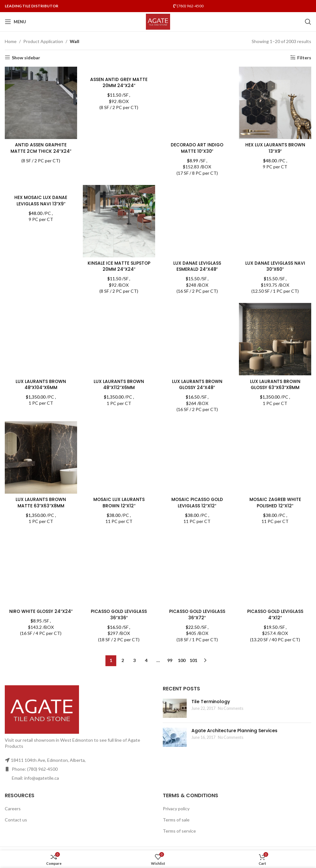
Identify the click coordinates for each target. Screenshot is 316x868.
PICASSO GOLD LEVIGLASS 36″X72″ (197, 549)
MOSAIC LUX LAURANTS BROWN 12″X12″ (119, 503)
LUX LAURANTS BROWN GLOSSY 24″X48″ (197, 384)
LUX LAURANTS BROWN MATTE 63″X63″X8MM (41, 503)
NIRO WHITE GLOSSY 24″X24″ (41, 546)
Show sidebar (26, 57)
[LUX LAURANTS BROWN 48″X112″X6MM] (119, 339)
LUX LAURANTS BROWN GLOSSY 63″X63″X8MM (275, 384)
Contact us (16, 820)
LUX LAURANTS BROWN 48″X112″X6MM (119, 384)
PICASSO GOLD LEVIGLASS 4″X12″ (275, 549)
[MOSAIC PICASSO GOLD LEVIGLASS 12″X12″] (197, 425)
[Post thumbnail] (175, 708)
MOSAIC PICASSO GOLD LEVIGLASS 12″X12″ (197, 438)
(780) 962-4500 (188, 6)
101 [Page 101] (193, 661)
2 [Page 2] (123, 661)
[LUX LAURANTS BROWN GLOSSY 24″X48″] (197, 339)
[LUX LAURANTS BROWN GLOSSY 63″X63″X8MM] (276, 339)
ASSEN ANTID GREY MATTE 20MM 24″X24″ (119, 83)
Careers (13, 809)
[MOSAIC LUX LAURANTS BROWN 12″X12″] (119, 458)
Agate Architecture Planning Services (234, 731)
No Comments (231, 708)
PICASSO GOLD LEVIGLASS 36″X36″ (119, 615)
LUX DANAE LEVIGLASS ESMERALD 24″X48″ (197, 266)
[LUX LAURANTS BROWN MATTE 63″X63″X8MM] (41, 458)
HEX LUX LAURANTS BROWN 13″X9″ (275, 148)
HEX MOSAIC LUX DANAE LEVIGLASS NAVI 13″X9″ (41, 201)
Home (11, 41)
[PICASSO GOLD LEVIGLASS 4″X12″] (276, 537)
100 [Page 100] (182, 661)
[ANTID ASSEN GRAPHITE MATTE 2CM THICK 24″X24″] (41, 103)
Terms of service (179, 831)
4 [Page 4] (146, 661)
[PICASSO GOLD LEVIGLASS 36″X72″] (197, 537)
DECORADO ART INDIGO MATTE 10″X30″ (197, 148)
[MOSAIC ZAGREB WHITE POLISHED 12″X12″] (276, 458)
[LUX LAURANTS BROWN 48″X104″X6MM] (41, 339)
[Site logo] (158, 21)
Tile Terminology (211, 702)
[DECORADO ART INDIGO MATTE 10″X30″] (197, 103)
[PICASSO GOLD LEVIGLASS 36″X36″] (119, 570)
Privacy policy (176, 809)
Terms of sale (176, 820)
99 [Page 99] (170, 661)
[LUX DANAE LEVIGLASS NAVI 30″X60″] (276, 221)
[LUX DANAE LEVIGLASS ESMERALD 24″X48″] (197, 221)
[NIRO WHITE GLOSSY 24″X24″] (41, 537)
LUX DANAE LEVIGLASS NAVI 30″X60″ (275, 266)
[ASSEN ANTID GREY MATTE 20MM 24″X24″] (119, 70)
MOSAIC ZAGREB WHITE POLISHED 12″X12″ (275, 503)
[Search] (308, 22)
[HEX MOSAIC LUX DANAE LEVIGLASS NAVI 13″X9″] (41, 188)
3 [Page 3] (134, 661)
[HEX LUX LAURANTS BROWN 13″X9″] (276, 103)
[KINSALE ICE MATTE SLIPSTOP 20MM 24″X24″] (119, 221)
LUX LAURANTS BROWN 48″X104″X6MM (41, 384)
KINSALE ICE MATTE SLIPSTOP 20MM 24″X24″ (119, 266)
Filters (304, 57)
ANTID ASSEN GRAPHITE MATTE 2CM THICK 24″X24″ (41, 148)
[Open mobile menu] (15, 22)
